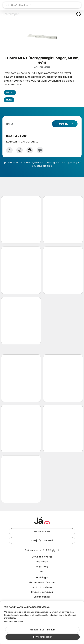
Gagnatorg (42, 566)
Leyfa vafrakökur (43, 637)
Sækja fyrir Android (42, 540)
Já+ (42, 571)
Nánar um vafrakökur (14, 622)
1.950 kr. (63, 124)
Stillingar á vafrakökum (43, 630)
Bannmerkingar (42, 597)
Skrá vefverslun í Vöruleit (42, 582)
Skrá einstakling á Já (42, 592)
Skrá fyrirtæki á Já (42, 587)
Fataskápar (12, 14)
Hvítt (9, 100)
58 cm (10, 92)
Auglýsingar (42, 562)
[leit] (42, 5)
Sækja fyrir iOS (42, 532)
